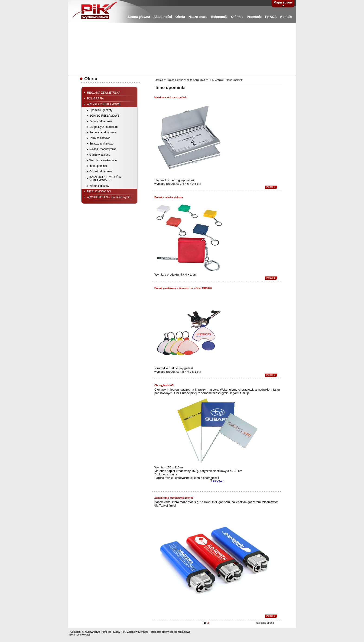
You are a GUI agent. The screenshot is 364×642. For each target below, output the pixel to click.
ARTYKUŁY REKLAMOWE (104, 104)
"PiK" (124, 632)
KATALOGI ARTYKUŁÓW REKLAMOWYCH (105, 179)
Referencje (219, 17)
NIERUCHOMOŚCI (99, 191)
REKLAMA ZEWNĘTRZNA (104, 93)
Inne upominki (98, 166)
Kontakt (286, 17)
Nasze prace (198, 17)
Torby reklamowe (100, 138)
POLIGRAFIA (95, 99)
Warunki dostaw (99, 186)
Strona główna (139, 17)
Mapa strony (283, 2)
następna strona (265, 623)
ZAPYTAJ (217, 481)
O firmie (237, 17)
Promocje (254, 17)
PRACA (271, 17)
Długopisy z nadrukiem (103, 127)
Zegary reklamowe (101, 121)
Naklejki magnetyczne (103, 149)
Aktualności (163, 17)
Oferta (180, 17)
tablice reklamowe (180, 632)
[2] (208, 623)
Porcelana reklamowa (103, 132)
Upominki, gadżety (101, 110)
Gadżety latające (100, 155)
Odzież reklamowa (101, 171)
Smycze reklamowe (101, 144)
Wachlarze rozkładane (103, 160)
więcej (269, 187)
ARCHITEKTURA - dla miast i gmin (109, 197)
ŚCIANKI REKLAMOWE (104, 116)
